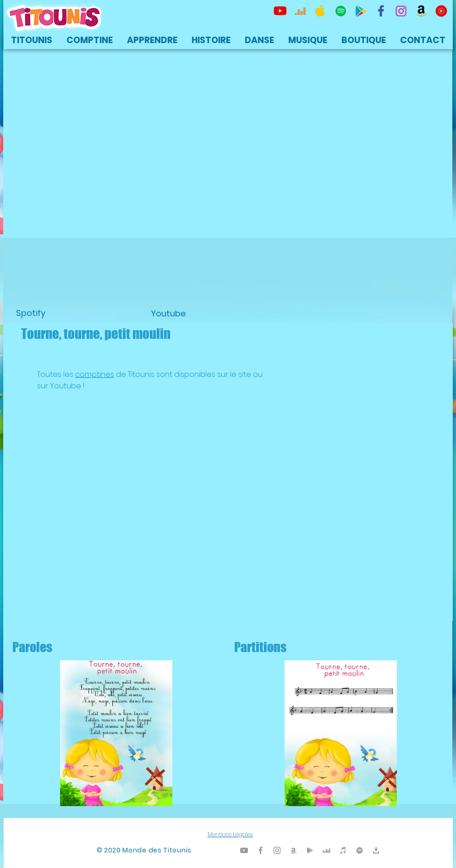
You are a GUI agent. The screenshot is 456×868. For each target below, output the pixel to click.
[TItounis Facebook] (381, 11)
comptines (95, 374)
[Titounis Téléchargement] (376, 850)
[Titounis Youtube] (280, 11)
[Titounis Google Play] (361, 11)
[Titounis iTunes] (343, 850)
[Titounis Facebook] (261, 850)
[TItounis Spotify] (341, 11)
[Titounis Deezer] (300, 11)
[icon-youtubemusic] (441, 11)
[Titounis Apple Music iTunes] (320, 11)
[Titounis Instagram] (401, 11)
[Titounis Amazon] (421, 11)
